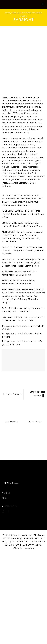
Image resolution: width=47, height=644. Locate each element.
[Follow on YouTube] (10, 512)
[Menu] (43, 4)
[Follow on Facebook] (5, 512)
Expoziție (16, 13)
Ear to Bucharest (13, 394)
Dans (8, 13)
